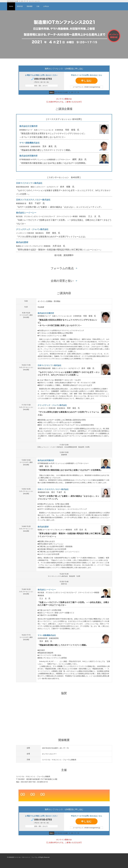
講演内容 (20, 6)
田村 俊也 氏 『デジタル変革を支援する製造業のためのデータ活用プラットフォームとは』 (51, 235)
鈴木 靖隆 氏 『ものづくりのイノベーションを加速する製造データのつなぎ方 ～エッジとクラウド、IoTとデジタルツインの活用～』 (63, 190)
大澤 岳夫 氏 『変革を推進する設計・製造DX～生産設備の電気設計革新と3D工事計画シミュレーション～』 (59, 248)
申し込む (87, 81)
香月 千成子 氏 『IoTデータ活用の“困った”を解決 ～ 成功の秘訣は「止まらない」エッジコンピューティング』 (59, 205)
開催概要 (30, 6)
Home (11, 6)
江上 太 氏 (58, 216)
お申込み (46, 6)
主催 (38, 6)
